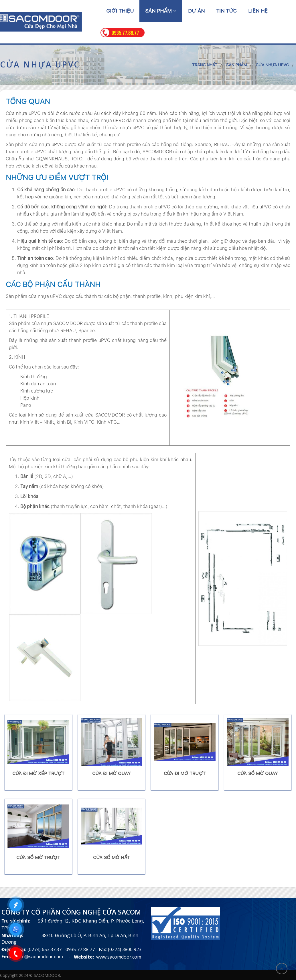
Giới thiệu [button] (120, 11)
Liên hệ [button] (258, 11)
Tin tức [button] (226, 11)
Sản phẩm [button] (161, 11)
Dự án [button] (196, 11)
